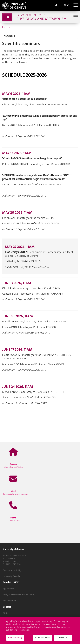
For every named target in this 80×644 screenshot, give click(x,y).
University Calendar (12, 576)
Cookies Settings (15, 639)
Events (6, 27)
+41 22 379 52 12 (13, 519)
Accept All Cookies (42, 639)
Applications (9, 589)
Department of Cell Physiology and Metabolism (41, 17)
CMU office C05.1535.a (13, 465)
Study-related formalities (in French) (19, 595)
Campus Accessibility (12, 570)
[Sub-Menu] (75, 17)
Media (6, 613)
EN (64, 5)
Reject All (63, 639)
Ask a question (9, 601)
